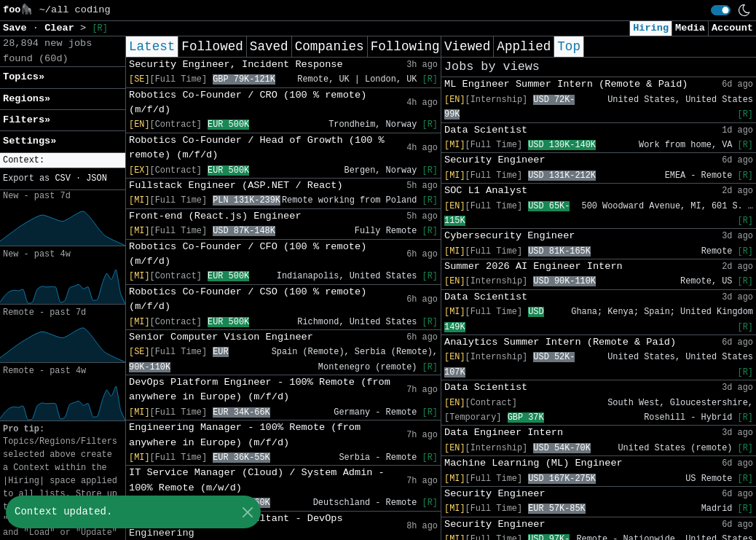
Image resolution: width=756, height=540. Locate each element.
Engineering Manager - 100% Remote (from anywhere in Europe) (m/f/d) (245, 435)
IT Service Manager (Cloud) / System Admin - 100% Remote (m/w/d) (257, 480)
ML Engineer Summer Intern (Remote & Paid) (566, 84)
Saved (269, 47)
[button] (63, 161)
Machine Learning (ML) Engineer (533, 463)
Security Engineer (495, 160)
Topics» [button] (24, 77)
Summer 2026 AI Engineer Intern (533, 266)
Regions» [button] (27, 99)
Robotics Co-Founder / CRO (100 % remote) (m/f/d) (248, 102)
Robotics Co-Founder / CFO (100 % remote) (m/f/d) (248, 254)
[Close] (247, 512)
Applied (524, 47)
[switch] (721, 10)
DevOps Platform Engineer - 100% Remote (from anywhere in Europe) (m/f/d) (260, 390)
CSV (62, 179)
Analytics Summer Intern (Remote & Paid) (560, 342)
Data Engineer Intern (504, 433)
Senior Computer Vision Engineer (221, 337)
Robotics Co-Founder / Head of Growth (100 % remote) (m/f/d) (257, 148)
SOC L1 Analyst (486, 191)
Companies (330, 47)
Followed (212, 47)
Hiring (651, 28)
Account (732, 28)
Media (690, 28)
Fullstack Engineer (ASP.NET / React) (236, 185)
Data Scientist (486, 130)
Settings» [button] (29, 141)
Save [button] (18, 28)
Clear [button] (62, 28)
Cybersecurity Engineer (509, 236)
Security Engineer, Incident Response (236, 64)
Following (405, 47)
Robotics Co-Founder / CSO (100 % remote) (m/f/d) (248, 299)
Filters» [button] (27, 120)
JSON (97, 179)
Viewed (467, 47)
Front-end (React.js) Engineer (215, 216)
